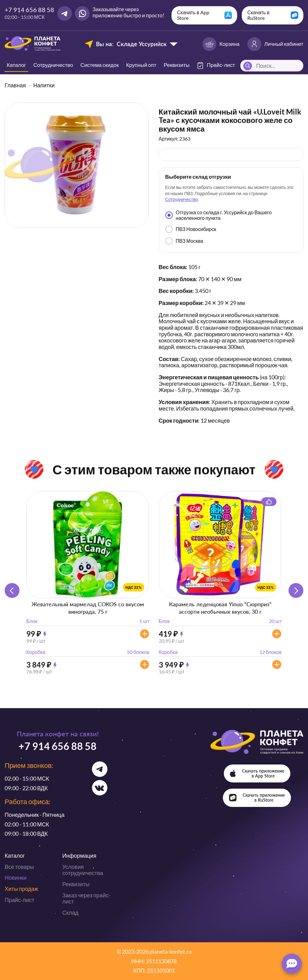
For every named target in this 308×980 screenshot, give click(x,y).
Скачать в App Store (193, 15)
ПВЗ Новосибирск (191, 229)
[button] (296, 590)
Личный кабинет (275, 44)
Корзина (221, 44)
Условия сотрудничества (83, 870)
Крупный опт (141, 65)
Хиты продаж (21, 889)
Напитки (44, 85)
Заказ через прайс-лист (86, 898)
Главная (15, 85)
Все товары (19, 867)
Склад (70, 912)
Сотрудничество (53, 65)
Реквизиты (177, 65)
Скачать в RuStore (258, 15)
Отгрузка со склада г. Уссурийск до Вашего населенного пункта (219, 215)
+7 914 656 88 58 (29, 10)
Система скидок (100, 65)
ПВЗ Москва (184, 241)
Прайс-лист (20, 900)
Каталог (16, 65)
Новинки (16, 878)
